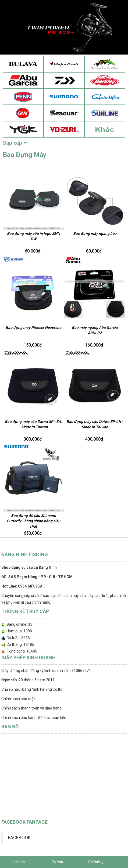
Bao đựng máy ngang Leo (95, 233)
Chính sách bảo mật (18, 699)
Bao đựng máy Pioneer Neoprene (33, 327)
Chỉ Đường (96, 862)
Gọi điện (19, 862)
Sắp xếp (15, 143)
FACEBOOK (19, 838)
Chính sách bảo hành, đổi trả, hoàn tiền (34, 718)
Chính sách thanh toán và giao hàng (31, 708)
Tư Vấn (58, 862)
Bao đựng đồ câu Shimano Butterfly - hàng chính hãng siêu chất (33, 521)
